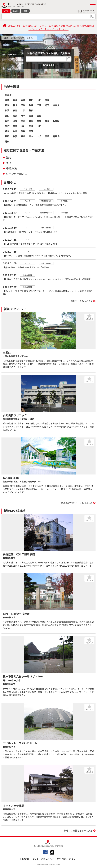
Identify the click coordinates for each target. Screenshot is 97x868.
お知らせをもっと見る (82, 301)
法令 (9, 158)
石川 (15, 116)
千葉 (39, 105)
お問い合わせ (48, 859)
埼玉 (47, 105)
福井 (7, 121)
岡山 (23, 126)
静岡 (31, 110)
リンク (35, 859)
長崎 (23, 136)
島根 (15, 126)
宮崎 (47, 136)
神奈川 (56, 105)
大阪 (31, 121)
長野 (15, 110)
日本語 (6, 11)
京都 (23, 121)
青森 (7, 100)
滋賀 (15, 121)
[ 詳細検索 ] (48, 65)
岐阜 (23, 116)
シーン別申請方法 (17, 174)
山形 (39, 100)
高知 (31, 131)
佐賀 (15, 136)
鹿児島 (56, 136)
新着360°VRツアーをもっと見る (77, 503)
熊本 (31, 136)
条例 (9, 163)
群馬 (31, 105)
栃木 (15, 105)
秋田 (31, 100)
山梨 (23, 110)
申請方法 (11, 168)
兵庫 (39, 121)
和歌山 (56, 121)
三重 (39, 116)
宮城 (23, 100)
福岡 (7, 136)
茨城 (23, 105)
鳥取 (7, 126)
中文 (25, 11)
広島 (31, 126)
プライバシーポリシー (67, 859)
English (16, 11)
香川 (15, 131)
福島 (47, 100)
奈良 (47, 121)
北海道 (8, 95)
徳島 (7, 131)
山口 (39, 126)
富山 (7, 116)
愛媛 (23, 131)
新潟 (7, 110)
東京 (7, 105)
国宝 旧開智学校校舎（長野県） (19, 38)
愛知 (31, 116)
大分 (39, 136)
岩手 (15, 100)
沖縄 (7, 142)
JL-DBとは (24, 859)
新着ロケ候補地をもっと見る (78, 831)
